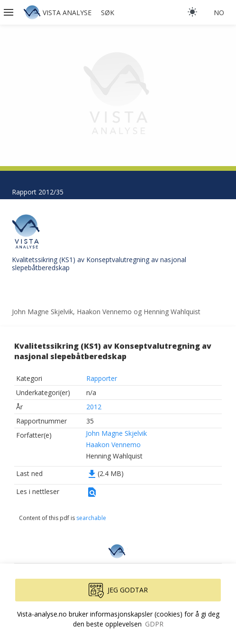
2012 (94, 407)
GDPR (154, 624)
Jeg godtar (118, 591)
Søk (108, 13)
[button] (9, 12)
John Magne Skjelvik (116, 433)
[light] (192, 12)
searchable (91, 518)
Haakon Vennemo (113, 445)
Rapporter (102, 378)
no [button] (219, 13)
